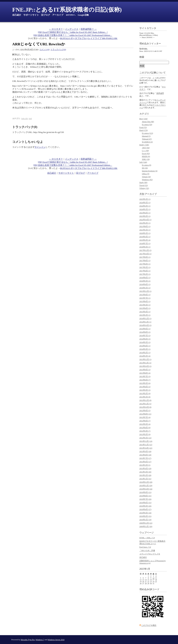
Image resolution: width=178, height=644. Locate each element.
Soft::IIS (25, 118)
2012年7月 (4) (145, 417)
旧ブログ (46, 15)
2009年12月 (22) (146, 523)
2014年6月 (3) (145, 339)
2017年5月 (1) (145, 267)
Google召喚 (83, 15)
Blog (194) (144, 119)
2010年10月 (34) (146, 489)
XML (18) (146, 159)
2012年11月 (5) (145, 404)
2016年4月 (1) (145, 284)
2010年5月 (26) (145, 506)
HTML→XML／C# (147, 538)
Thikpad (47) (147, 139)
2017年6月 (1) (145, 264)
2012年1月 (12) (145, 438)
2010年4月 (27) (145, 509)
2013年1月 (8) (145, 397)
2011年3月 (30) (145, 472)
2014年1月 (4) (145, 356)
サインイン (40, 147)
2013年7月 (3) (145, 376)
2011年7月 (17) (145, 458)
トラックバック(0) (58, 49)
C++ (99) (145, 151)
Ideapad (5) (146, 136)
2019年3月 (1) (145, 237)
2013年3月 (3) (145, 390)
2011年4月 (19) (145, 468)
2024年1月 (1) (145, 209)
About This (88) (148, 122)
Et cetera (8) (147, 165)
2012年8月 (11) (145, 414)
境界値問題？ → (89, 29)
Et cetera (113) (148, 133)
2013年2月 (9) (145, 393)
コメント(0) (44, 49)
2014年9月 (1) (145, 329)
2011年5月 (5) (145, 465)
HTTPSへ (71, 15)
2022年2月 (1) (145, 223)
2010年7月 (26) (145, 499)
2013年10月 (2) (145, 366)
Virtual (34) (146, 177)
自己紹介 (17, 15)
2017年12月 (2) (145, 250)
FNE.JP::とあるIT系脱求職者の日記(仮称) (67, 10)
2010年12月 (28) (146, 482)
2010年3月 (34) (145, 513)
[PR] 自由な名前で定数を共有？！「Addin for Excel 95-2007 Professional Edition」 (73, 35)
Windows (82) (147, 179)
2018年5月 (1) (145, 247)
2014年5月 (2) (145, 342)
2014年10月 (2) (145, 325)
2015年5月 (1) (145, 305)
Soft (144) (143, 162)
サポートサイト (31, 15)
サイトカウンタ (148, 28)
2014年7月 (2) (145, 335)
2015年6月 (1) (145, 301)
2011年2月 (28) (145, 475)
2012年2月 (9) (145, 434)
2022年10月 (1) (145, 220)
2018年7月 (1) (145, 243)
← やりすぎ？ (56, 29)
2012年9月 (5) (145, 410)
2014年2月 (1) (145, 353)
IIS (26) (145, 168)
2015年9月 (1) (145, 295)
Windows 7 (40, 640)
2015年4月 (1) (145, 308)
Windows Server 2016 (56, 640)
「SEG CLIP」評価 (147, 550)
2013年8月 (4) (145, 373)
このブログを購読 (149, 625)
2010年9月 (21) (145, 492)
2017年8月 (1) (145, 260)
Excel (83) (146, 153)
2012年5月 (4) (145, 424)
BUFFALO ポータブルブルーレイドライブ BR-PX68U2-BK (89, 38)
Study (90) (143, 182)
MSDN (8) (146, 156)
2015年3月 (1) (145, 312)
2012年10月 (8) (145, 407)
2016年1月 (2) (145, 288)
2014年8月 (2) (145, 332)
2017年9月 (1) (145, 257)
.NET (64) (146, 148)
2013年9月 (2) (145, 370)
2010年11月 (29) (146, 485)
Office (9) (146, 174)
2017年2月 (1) (145, 274)
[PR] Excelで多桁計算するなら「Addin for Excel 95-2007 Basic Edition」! (73, 32)
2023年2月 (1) (145, 216)
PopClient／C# (145, 547)
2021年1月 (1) (145, 230)
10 (153, 578)
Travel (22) (144, 185)
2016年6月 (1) (145, 278)
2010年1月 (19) (145, 520)
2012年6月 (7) (145, 421)
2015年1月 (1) (145, 315)
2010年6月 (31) (145, 503)
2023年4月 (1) (145, 213)
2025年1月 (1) (145, 199)
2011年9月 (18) (145, 451)
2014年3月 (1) (145, 349)
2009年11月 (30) (146, 526)
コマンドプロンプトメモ (150, 554)
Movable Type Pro (28, 640)
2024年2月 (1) (145, 206)
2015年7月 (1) (145, 298)
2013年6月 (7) (145, 380)
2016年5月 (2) (145, 281)
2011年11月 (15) (146, 445)
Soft (30, 118)
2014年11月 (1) (145, 322)
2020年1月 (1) (145, 233)
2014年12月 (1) (145, 318)
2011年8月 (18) (145, 455)
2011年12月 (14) (146, 441)
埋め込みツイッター (150, 44)
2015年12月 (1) (145, 291)
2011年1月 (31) (145, 479)
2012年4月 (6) (145, 428)
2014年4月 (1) (145, 346)
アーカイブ (58, 15)
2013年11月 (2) (145, 363)
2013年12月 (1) (145, 359)
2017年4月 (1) (145, 271)
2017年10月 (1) (145, 254)
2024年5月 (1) (145, 203)
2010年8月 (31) (145, 496)
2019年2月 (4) (145, 240)
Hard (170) (144, 130)
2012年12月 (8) (145, 400)
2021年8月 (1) (145, 226)
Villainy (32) (144, 188)
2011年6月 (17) (145, 462)
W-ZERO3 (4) (147, 142)
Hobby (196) (144, 145)
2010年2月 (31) (145, 516)
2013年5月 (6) (145, 383)
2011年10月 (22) (146, 448)
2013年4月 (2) (145, 387)
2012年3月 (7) (145, 431)
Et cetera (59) (147, 124)
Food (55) (143, 127)
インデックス (72, 29)
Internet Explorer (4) (150, 171)
